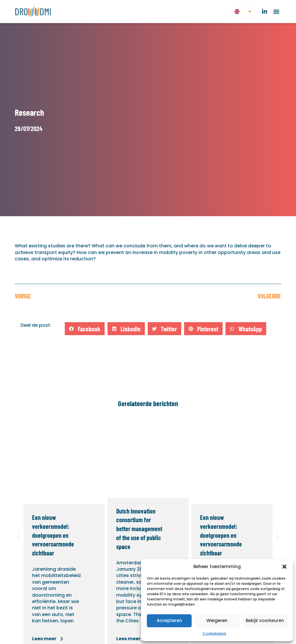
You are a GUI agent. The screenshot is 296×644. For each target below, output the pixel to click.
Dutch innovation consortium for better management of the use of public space (139, 529)
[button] (284, 567)
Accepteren (169, 620)
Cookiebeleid (214, 633)
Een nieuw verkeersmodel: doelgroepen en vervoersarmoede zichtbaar (53, 535)
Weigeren (217, 620)
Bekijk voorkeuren (265, 620)
